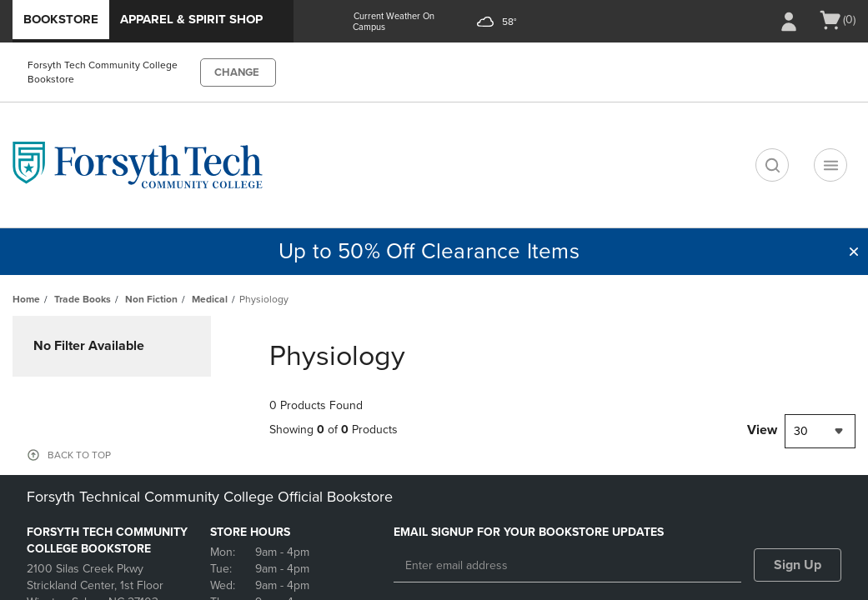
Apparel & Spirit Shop (191, 19)
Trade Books (83, 299)
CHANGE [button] (237, 72)
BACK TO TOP (79, 455)
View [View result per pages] (762, 430)
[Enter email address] (567, 566)
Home (26, 299)
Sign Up (798, 565)
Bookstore (61, 19)
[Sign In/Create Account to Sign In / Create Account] (789, 22)
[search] (772, 165)
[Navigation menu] (830, 165)
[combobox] (820, 431)
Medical (210, 299)
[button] (854, 252)
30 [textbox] (801, 431)
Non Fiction (151, 299)
